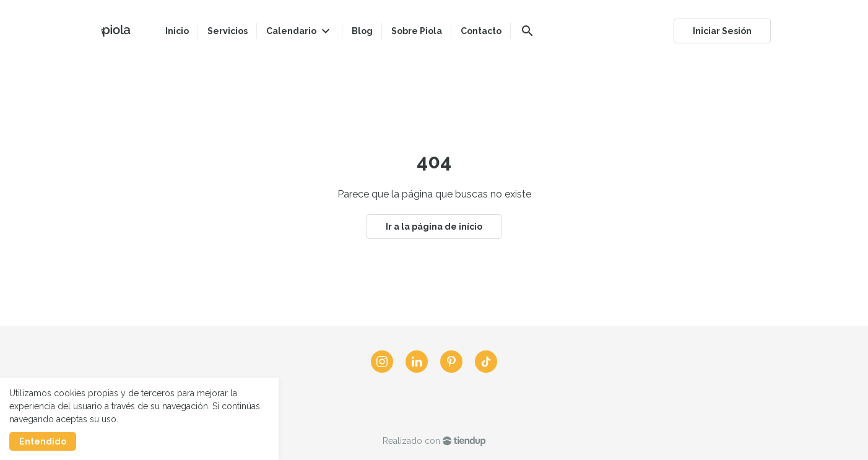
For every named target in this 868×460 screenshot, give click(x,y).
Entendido (43, 441)
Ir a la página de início (434, 227)
